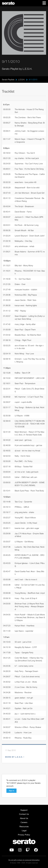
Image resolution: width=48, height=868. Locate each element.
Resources (24, 826)
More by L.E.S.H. (14, 757)
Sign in (12, 791)
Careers (24, 822)
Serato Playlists (8, 79)
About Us (24, 818)
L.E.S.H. (22, 79)
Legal (24, 830)
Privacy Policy (24, 835)
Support (24, 810)
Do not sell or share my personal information (24, 860)
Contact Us (24, 814)
